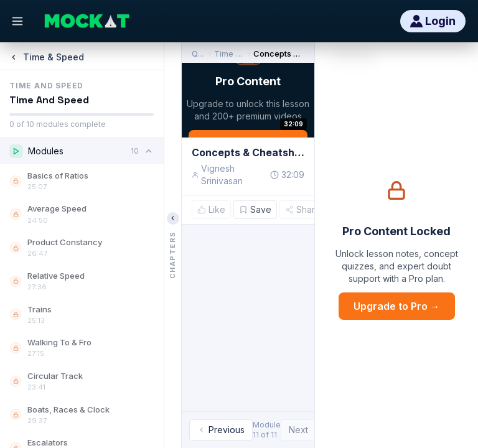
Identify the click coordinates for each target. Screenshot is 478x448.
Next (304, 430)
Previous (221, 430)
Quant (198, 54)
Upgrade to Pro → (397, 306)
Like (211, 209)
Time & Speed (229, 54)
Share (303, 209)
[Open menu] (17, 21)
